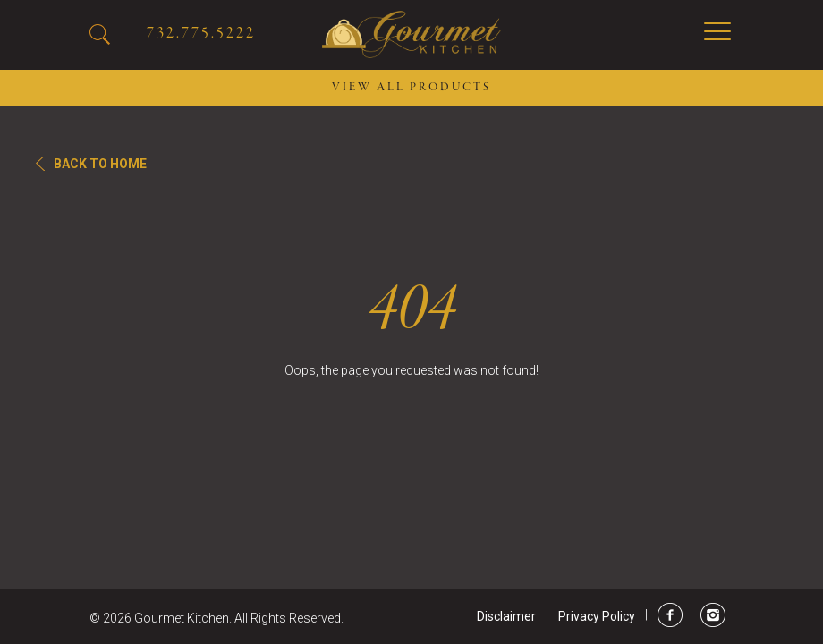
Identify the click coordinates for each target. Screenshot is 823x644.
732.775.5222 (201, 34)
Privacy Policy (597, 616)
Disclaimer (506, 616)
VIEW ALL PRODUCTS (411, 88)
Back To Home (100, 164)
